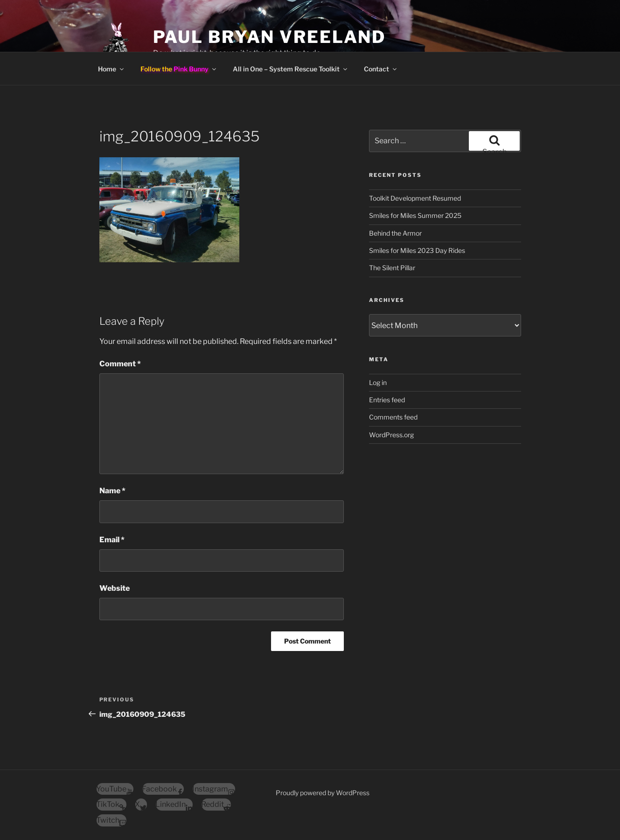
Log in (378, 382)
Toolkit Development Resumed (415, 198)
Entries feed (387, 400)
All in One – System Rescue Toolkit (291, 69)
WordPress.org (391, 435)
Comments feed (393, 417)
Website (115, 588)
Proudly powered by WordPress (323, 793)
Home (111, 69)
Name (112, 491)
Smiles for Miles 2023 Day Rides (417, 250)
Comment (120, 364)
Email (112, 540)
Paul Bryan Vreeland (270, 37)
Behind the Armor (395, 233)
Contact (381, 69)
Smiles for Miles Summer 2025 (415, 215)
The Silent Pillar (392, 268)
